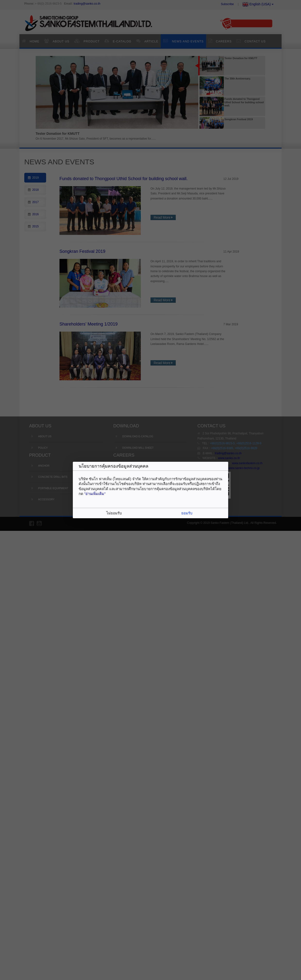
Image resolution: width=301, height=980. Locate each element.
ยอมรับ (187, 513)
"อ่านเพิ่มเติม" (95, 494)
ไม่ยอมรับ (114, 513)
